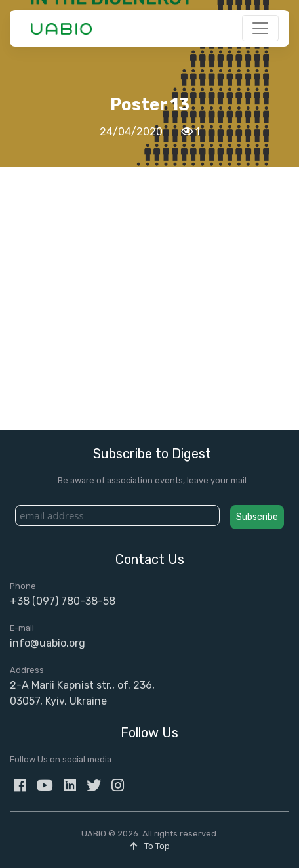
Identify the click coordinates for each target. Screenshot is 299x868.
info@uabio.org (48, 643)
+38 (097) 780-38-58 (63, 601)
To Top (150, 846)
